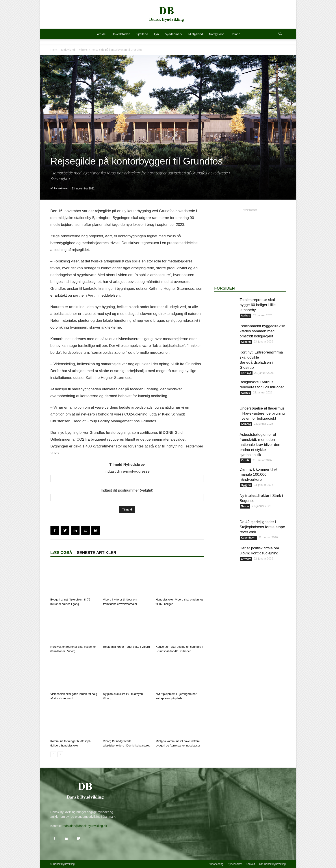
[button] (280, 34)
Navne (245, 506)
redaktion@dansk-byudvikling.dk (85, 826)
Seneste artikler (97, 553)
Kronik (245, 460)
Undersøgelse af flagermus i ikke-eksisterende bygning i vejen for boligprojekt (262, 413)
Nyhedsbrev (235, 864)
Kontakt (250, 864)
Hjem (54, 50)
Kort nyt (246, 373)
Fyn (157, 34)
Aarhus (246, 316)
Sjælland (142, 34)
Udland (236, 34)
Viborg (83, 50)
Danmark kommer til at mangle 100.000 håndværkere (259, 474)
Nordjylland (217, 34)
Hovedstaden (121, 34)
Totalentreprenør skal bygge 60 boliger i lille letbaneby (258, 305)
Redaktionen (61, 188)
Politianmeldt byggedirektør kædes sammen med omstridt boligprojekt (262, 331)
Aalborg (246, 424)
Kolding (246, 342)
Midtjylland (196, 34)
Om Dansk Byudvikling (272, 864)
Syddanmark (174, 34)
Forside (101, 34)
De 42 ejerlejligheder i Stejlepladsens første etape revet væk (262, 527)
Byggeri (246, 485)
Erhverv (246, 559)
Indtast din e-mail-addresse (127, 471)
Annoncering (216, 864)
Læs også (61, 553)
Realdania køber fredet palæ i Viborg (126, 647)
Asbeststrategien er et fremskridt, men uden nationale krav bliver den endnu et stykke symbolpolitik (260, 445)
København (248, 538)
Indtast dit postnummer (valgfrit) (127, 490)
